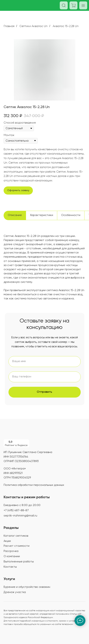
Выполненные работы (19, 562)
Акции (7, 541)
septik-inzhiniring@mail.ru (20, 516)
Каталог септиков (16, 536)
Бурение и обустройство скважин (27, 587)
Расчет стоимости (17, 546)
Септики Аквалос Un (33, 26)
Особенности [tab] (71, 215)
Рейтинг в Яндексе (16, 445)
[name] (45, 362)
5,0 (10, 442)
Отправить (44, 392)
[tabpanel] (44, 273)
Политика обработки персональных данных (34, 485)
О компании (12, 556)
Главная (9, 26)
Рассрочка (11, 551)
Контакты (10, 567)
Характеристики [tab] (42, 215)
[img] (22, 431)
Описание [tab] (15, 215)
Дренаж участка (15, 592)
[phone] (45, 377)
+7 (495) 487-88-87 (16, 511)
